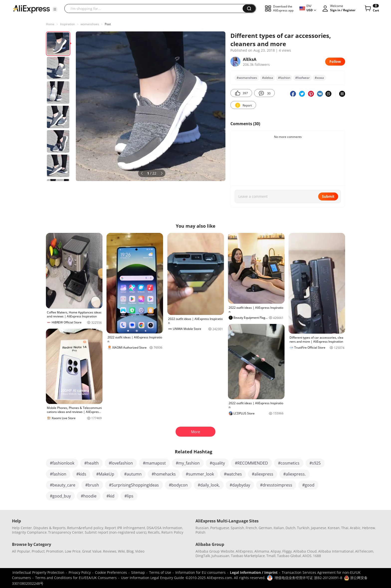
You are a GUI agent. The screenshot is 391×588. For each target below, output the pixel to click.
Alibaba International (336, 551)
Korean (334, 528)
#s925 (315, 463)
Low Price (73, 551)
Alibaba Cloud (305, 551)
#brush (92, 485)
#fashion (284, 78)
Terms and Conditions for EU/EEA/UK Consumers (76, 578)
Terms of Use (160, 572)
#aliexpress (263, 474)
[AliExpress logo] (31, 9)
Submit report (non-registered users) (116, 532)
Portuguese (220, 528)
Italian (279, 528)
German (265, 528)
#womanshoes (247, 78)
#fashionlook (62, 463)
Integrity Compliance (29, 532)
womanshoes (90, 24)
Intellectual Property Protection (38, 572)
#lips (129, 496)
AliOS (307, 556)
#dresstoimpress (276, 485)
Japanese (319, 528)
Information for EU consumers (200, 572)
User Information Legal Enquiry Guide (152, 578)
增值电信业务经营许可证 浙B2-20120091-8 (308, 578)
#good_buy (60, 496)
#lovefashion (121, 463)
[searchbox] (155, 8)
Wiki (121, 551)
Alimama (262, 551)
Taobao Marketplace (248, 556)
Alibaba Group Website (215, 551)
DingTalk (203, 556)
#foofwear (302, 78)
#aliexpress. (294, 474)
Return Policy (172, 532)
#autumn (133, 474)
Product (38, 551)
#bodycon (178, 485)
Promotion (55, 551)
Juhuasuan (220, 556)
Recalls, (154, 532)
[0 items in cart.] (371, 8)
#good (308, 485)
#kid (110, 496)
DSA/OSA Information (164, 528)
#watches (233, 474)
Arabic (355, 528)
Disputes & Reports (49, 528)
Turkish (303, 528)
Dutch (291, 528)
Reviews (110, 551)
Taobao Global (289, 556)
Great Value (92, 551)
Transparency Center (66, 532)
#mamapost (154, 463)
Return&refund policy (85, 528)
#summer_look (200, 474)
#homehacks (164, 474)
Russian (202, 528)
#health (92, 463)
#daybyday (240, 485)
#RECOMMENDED (251, 463)
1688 (317, 556)
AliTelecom (364, 551)
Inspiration (67, 24)
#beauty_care (63, 485)
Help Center (22, 528)
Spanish (237, 528)
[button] (55, 9)
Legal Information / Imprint (254, 572)
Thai (345, 528)
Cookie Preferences (111, 572)
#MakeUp (105, 474)
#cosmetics (289, 463)
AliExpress (244, 551)
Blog (130, 551)
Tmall (271, 556)
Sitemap (138, 572)
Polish (200, 532)
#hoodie (89, 496)
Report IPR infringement (125, 528)
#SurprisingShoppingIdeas (134, 485)
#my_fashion (188, 463)
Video (140, 551)
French (251, 528)
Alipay (276, 551)
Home (50, 24)
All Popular (21, 551)
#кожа (319, 78)
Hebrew (369, 528)
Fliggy (287, 551)
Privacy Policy (80, 572)
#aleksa (268, 78)
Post (108, 24)
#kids (81, 474)
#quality (217, 463)
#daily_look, (209, 485)
